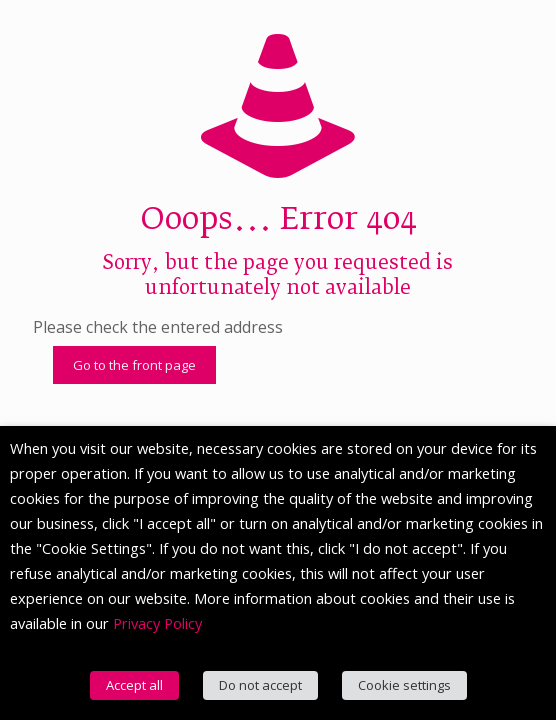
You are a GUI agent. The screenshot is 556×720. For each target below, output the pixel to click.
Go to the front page (134, 365)
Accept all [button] (134, 685)
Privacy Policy (157, 623)
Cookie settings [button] (404, 685)
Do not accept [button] (260, 685)
